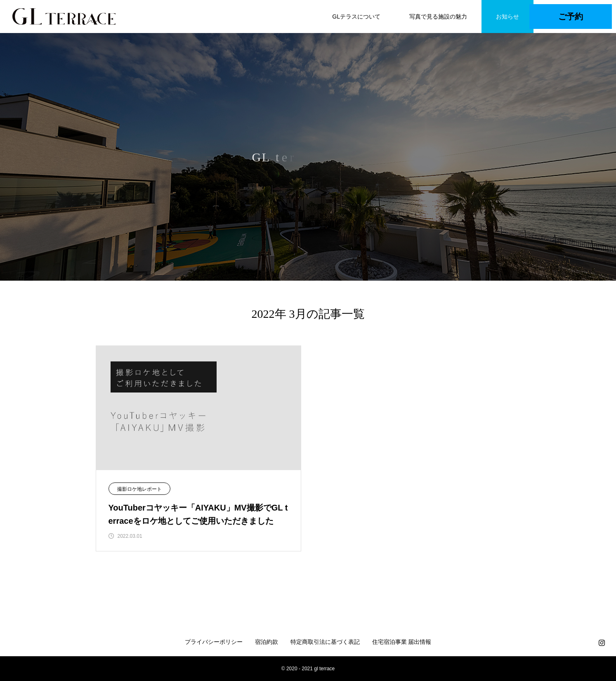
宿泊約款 (267, 642)
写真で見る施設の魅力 (438, 17)
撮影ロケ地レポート (139, 489)
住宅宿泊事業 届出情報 (402, 642)
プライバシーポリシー (214, 642)
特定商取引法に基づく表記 (325, 642)
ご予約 (571, 17)
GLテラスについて (356, 17)
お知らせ (507, 17)
